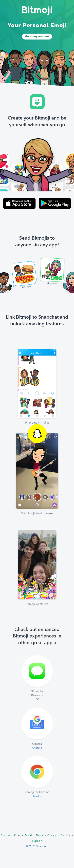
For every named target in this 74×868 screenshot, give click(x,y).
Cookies (65, 835)
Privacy (52, 835)
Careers (5, 835)
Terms (40, 835)
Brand (28, 835)
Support (37, 841)
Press (17, 835)
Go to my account (37, 36)
